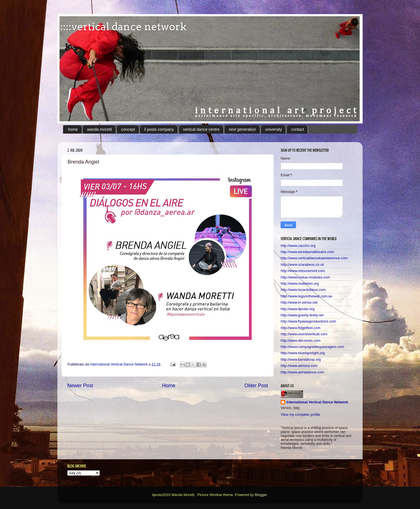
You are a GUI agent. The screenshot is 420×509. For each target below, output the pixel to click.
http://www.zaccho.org (298, 246)
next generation (242, 129)
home (73, 129)
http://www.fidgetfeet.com (301, 328)
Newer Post (80, 386)
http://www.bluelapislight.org (303, 353)
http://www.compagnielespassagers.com (312, 347)
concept (128, 129)
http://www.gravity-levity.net (302, 315)
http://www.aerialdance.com (302, 372)
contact (297, 129)
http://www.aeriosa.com (299, 366)
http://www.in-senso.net (299, 303)
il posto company (159, 129)
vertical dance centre (201, 129)
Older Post (256, 386)
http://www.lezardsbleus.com (303, 290)
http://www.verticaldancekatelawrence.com (314, 258)
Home (169, 386)
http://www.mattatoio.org (300, 284)
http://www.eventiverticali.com (304, 334)
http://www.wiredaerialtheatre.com (307, 252)
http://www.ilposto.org (298, 309)
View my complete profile (300, 415)
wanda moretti (99, 129)
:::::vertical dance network (122, 27)
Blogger (261, 495)
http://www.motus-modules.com (305, 277)
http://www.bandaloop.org (301, 360)
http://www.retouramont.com (303, 271)
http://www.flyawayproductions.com (308, 321)
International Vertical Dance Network (317, 402)
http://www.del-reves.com (301, 341)
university (273, 129)
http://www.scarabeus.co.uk (302, 265)
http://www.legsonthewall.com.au (307, 296)
